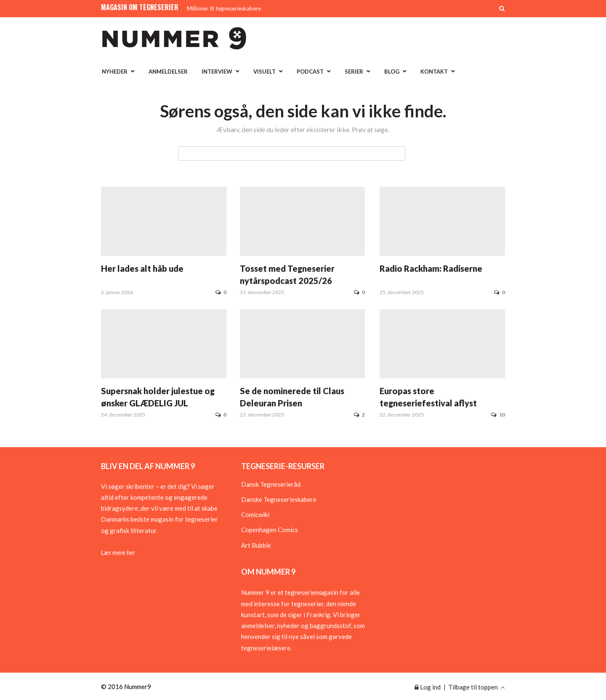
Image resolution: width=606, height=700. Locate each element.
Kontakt (434, 72)
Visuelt (264, 72)
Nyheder (115, 72)
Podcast (310, 72)
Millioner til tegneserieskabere (224, 8)
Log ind (428, 687)
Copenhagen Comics (270, 530)
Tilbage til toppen (477, 687)
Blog (392, 72)
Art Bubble (256, 545)
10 (498, 415)
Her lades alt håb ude (142, 268)
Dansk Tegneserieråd (271, 484)
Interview (217, 72)
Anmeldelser (168, 72)
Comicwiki (255, 514)
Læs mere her (118, 552)
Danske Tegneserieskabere (279, 499)
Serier (354, 72)
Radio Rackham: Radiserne (431, 268)
